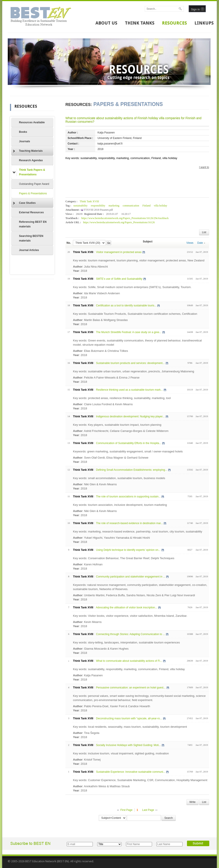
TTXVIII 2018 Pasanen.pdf (98, 210)
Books (23, 132)
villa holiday (160, 206)
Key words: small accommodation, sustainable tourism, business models (119, 478)
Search (169, 818)
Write (192, 802)
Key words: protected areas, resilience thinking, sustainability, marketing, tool (122, 398)
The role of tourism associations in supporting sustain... (128, 497)
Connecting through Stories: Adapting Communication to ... (130, 634)
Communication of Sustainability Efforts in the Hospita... (129, 443)
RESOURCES (174, 23)
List (204, 232)
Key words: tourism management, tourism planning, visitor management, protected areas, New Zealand (139, 260)
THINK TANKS (140, 23)
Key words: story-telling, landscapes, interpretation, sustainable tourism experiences (126, 642)
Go (109, 243)
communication (131, 206)
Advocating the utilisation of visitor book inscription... (127, 607)
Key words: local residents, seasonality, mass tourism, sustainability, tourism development (130, 727)
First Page (127, 810)
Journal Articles (29, 250)
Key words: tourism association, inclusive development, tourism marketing (120, 505)
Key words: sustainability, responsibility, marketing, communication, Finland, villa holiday (129, 669)
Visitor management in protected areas (119, 252)
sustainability (80, 206)
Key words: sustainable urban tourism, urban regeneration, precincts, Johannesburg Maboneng (133, 371)
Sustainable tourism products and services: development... (130, 363)
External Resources (31, 212)
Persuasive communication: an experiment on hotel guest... (131, 688)
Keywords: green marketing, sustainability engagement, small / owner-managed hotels (128, 451)
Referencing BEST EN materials (33, 224)
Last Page (148, 810)
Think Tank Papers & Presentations (29, 172)
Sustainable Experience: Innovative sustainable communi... (131, 772)
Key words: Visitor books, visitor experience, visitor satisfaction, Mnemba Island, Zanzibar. (130, 616)
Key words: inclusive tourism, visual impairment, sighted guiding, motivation (121, 753)
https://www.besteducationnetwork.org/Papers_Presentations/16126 (119, 222)
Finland (147, 206)
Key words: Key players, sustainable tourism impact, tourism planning (117, 425)
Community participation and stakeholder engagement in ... (131, 577)
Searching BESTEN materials (31, 238)
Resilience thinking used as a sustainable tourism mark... (129, 390)
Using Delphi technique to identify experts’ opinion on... (128, 550)
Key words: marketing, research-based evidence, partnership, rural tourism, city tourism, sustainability (138, 531)
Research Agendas (31, 160)
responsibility (98, 206)
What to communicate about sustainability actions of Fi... (129, 661)
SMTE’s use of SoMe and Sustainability (119, 279)
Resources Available (32, 122)
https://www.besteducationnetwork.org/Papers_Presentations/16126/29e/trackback (125, 218)
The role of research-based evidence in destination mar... (129, 523)
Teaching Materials (28, 151)
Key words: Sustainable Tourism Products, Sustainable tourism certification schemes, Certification (135, 314)
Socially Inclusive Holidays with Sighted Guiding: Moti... (128, 745)
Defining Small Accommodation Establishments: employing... (131, 470)
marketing (114, 206)
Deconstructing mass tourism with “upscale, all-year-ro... (129, 718)
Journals (25, 141)
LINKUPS (204, 23)
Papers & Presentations (33, 193)
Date (201, 243)
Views (190, 243)
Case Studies (24, 203)
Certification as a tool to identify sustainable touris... (126, 306)
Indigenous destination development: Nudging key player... (130, 416)
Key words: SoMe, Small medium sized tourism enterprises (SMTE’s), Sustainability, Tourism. (132, 287)
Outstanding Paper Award (34, 184)
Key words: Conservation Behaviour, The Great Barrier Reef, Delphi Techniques (124, 558)
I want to (204, 167)
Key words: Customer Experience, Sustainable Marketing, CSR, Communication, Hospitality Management (140, 780)
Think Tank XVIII (89, 201)
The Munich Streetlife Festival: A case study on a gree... (129, 332)
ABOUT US (106, 23)
